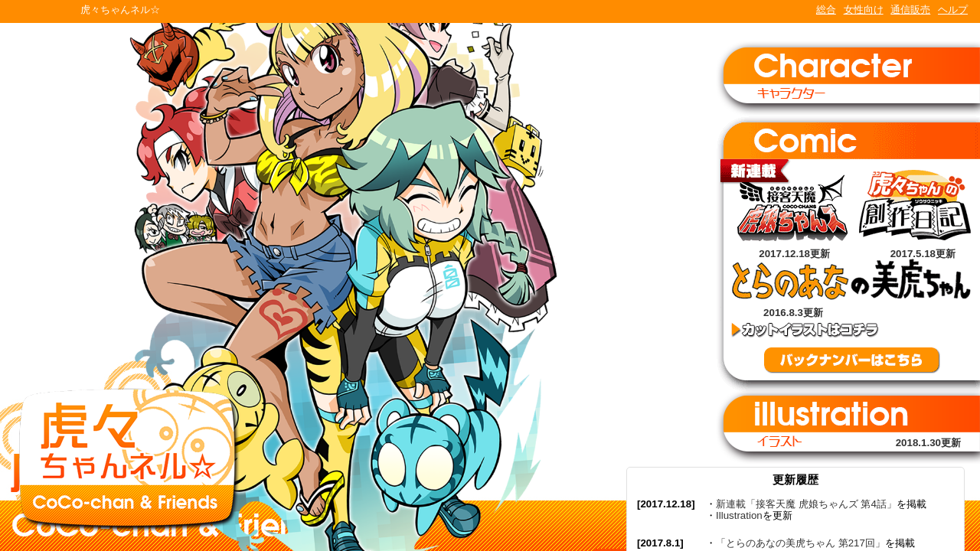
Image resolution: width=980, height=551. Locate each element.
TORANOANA (40, 11)
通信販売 (910, 10)
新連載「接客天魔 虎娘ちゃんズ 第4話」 (806, 504)
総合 (826, 10)
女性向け (864, 10)
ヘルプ (953, 10)
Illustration (739, 515)
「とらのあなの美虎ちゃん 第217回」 (800, 543)
